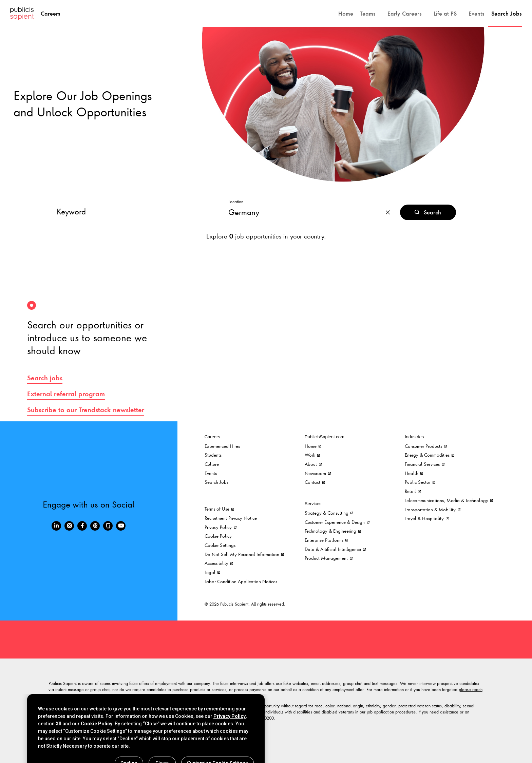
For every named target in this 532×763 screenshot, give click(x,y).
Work (312, 455)
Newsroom (318, 473)
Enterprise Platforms (326, 540)
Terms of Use (219, 509)
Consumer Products (426, 446)
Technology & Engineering (333, 531)
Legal (212, 572)
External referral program (66, 394)
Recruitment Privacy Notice (231, 518)
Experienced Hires (222, 446)
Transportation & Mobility (433, 509)
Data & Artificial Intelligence (335, 549)
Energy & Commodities (430, 455)
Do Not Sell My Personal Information (244, 554)
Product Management (329, 558)
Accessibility (219, 563)
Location (236, 202)
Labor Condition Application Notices (241, 581)
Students (213, 455)
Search (428, 212)
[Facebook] (82, 526)
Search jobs (45, 378)
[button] (370, 14)
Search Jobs (216, 482)
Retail (413, 491)
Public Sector (420, 482)
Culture (212, 464)
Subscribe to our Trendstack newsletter (86, 410)
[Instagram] (69, 526)
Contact (315, 482)
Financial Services (425, 464)
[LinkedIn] (56, 526)
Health (414, 473)
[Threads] (95, 526)
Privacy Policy (221, 527)
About (313, 464)
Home (313, 446)
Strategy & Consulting (329, 513)
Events (211, 473)
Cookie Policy (218, 536)
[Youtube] (121, 526)
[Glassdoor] (108, 526)
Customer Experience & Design (337, 522)
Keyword (71, 211)
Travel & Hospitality (427, 518)
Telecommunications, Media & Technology (449, 500)
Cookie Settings (220, 545)
